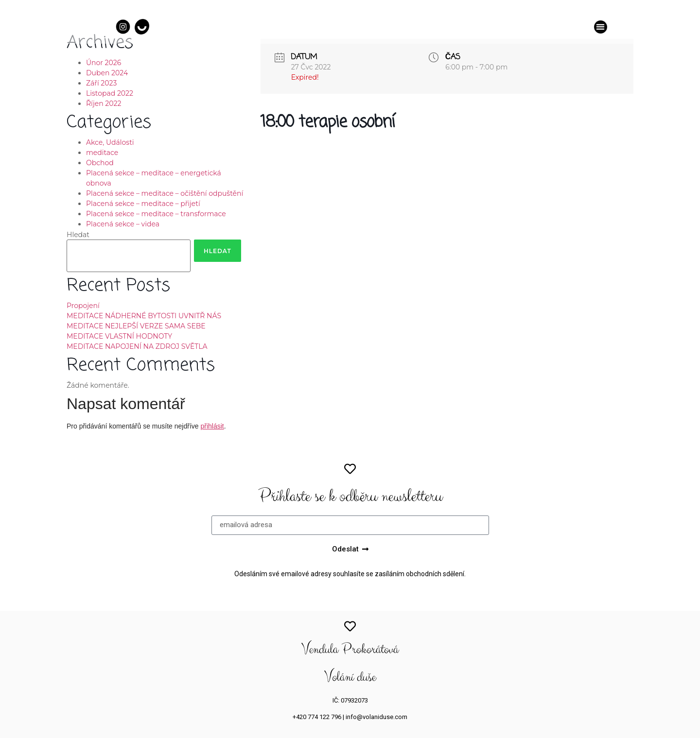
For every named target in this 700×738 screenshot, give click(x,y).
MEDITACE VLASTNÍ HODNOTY (119, 336)
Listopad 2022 (110, 93)
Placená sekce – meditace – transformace (156, 214)
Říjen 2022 (104, 103)
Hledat (78, 235)
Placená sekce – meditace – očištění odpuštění (165, 193)
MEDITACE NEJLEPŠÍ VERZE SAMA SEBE (136, 326)
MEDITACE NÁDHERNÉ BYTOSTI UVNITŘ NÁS (144, 316)
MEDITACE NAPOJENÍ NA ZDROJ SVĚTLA (137, 346)
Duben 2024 (107, 73)
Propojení (83, 306)
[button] (601, 27)
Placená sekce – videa (123, 224)
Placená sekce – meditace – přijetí (143, 204)
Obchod (100, 163)
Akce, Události (110, 142)
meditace (102, 153)
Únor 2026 (104, 63)
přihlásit (212, 426)
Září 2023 (101, 83)
